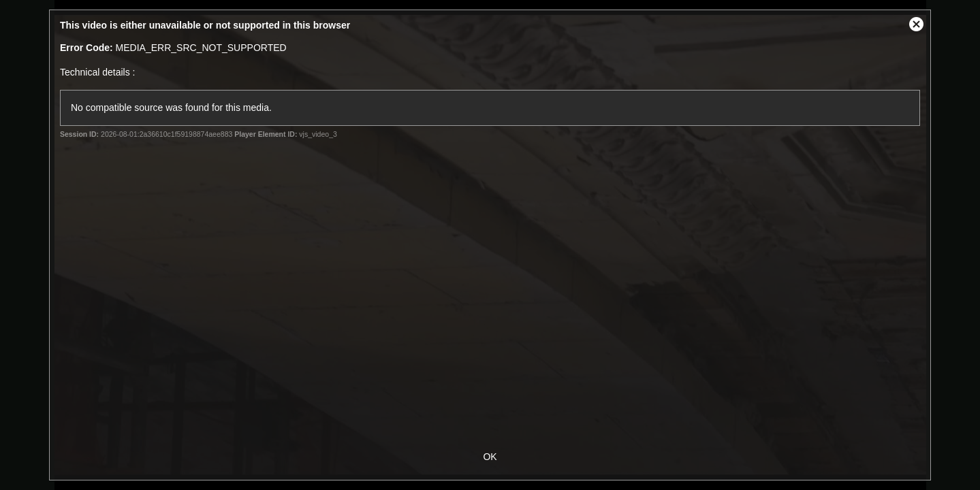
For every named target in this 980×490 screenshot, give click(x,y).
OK (490, 457)
